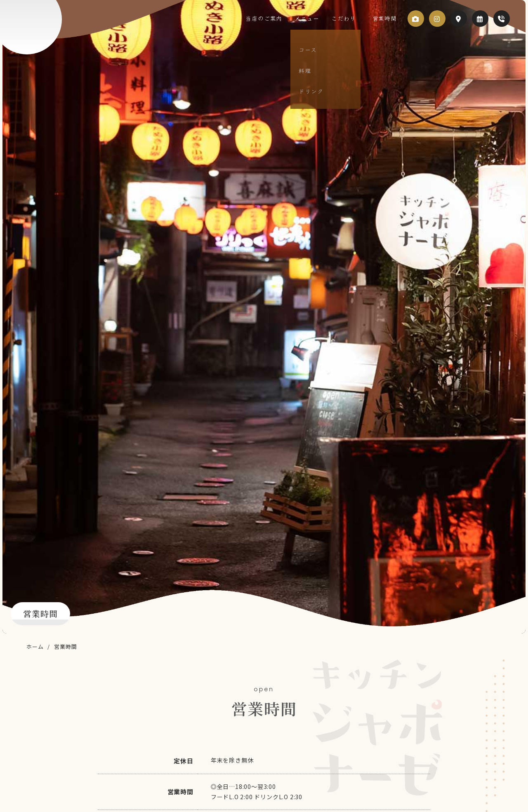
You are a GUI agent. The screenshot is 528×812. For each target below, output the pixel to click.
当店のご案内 (278, 18)
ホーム (35, 647)
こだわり (350, 18)
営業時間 (383, 18)
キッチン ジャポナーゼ (47, 32)
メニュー (317, 18)
